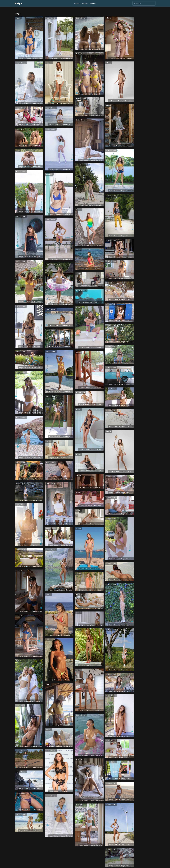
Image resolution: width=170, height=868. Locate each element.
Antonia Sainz (81, 290)
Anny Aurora (81, 392)
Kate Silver (20, 129)
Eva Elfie (49, 174)
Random (85, 3)
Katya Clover (21, 63)
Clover (78, 210)
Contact (93, 3)
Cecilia (79, 475)
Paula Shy (80, 595)
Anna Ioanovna (21, 661)
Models (76, 3)
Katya (18, 3)
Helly (18, 150)
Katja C (49, 63)
